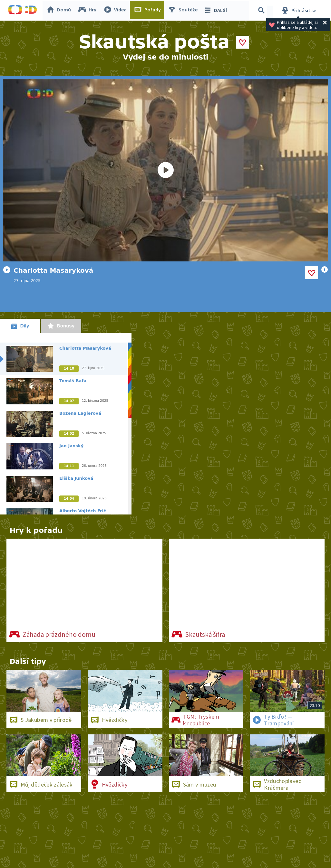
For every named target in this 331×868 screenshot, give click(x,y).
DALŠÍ (216, 10)
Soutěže (184, 10)
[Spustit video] (165, 170)
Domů (60, 10)
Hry (88, 10)
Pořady (149, 10)
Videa (116, 10)
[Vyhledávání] (262, 10)
